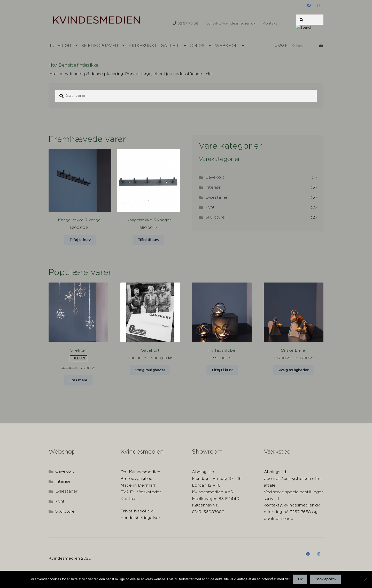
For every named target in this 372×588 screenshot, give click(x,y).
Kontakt (270, 23)
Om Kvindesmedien (140, 472)
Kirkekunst (143, 46)
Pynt (210, 207)
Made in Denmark (138, 485)
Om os (197, 46)
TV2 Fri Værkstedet (141, 492)
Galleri (170, 46)
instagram (319, 5)
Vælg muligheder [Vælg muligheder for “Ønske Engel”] (293, 370)
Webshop (226, 46)
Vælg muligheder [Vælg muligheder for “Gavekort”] (150, 370)
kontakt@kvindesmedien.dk (231, 22)
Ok (300, 579)
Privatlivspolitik (137, 511)
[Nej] (366, 579)
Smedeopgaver (100, 46)
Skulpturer (216, 217)
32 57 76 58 (186, 23)
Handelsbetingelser (140, 518)
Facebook (309, 5)
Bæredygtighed (136, 479)
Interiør (60, 46)
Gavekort (215, 177)
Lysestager (216, 198)
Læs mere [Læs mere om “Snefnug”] (78, 380)
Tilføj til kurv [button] (80, 240)
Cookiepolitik (325, 579)
